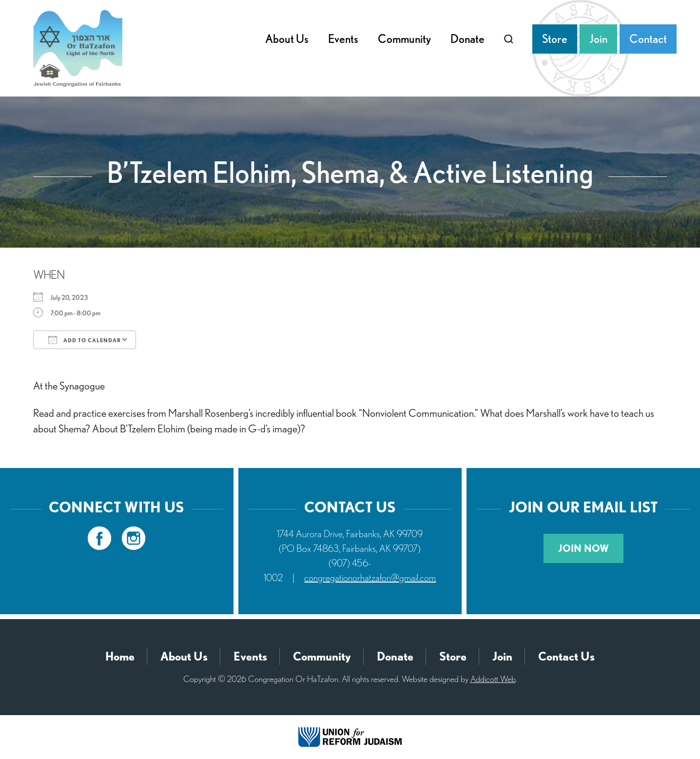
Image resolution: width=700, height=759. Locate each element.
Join (598, 39)
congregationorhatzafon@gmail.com (370, 578)
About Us (287, 39)
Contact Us (566, 656)
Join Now (583, 548)
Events (343, 39)
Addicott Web (493, 679)
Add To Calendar (85, 340)
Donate (467, 39)
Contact (648, 39)
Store (555, 39)
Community (404, 39)
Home (120, 656)
